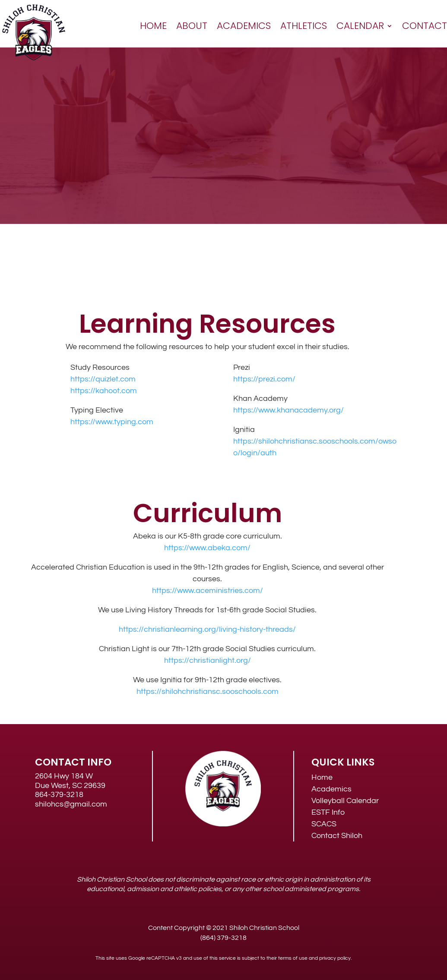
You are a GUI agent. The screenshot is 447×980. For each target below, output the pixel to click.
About (192, 26)
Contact (425, 26)
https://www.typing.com (112, 422)
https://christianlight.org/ (208, 660)
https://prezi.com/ (264, 379)
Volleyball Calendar (345, 801)
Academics (244, 26)
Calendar (360, 26)
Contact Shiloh (337, 836)
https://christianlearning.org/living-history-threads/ (207, 629)
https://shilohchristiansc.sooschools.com (208, 692)
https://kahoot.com (104, 391)
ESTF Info (328, 812)
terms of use (293, 958)
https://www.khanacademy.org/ (288, 410)
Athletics (304, 26)
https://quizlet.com (103, 379)
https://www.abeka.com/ (207, 548)
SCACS (324, 824)
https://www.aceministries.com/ (208, 591)
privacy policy (335, 958)
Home (153, 26)
